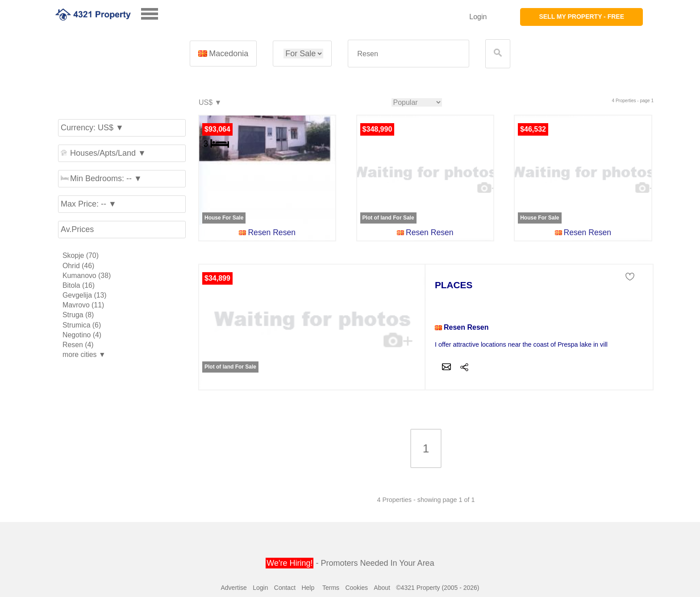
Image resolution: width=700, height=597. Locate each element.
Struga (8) (78, 315)
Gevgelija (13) (85, 295)
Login (478, 17)
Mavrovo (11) (83, 305)
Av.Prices (77, 229)
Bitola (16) (79, 285)
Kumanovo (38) (87, 276)
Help (308, 588)
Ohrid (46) (78, 266)
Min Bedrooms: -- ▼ (101, 178)
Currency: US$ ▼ (92, 128)
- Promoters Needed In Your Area (350, 563)
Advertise (233, 588)
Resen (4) (78, 345)
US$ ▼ (210, 103)
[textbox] (408, 54)
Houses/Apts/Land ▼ (103, 153)
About (382, 588)
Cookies (356, 588)
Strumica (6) (82, 325)
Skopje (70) (81, 255)
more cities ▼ (84, 354)
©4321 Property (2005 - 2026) (437, 588)
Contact (285, 588)
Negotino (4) (82, 335)
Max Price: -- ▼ (89, 204)
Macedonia (223, 54)
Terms (331, 588)
